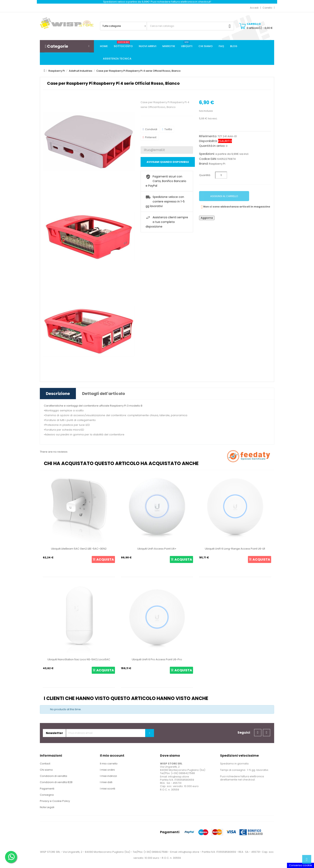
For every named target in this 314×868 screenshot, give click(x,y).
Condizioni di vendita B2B (56, 782)
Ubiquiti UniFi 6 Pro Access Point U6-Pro (157, 659)
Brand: (204, 164)
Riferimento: (208, 136)
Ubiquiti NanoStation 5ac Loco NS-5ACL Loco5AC (79, 659)
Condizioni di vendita (53, 776)
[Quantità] (221, 175)
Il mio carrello (109, 764)
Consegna (47, 795)
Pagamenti (47, 789)
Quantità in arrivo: (212, 146)
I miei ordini (107, 770)
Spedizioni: (207, 154)
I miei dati (106, 782)
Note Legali (47, 807)
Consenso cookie (300, 865)
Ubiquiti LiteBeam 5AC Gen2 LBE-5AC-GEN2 (79, 549)
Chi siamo (46, 770)
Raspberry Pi (217, 164)
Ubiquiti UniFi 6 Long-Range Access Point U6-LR (235, 549)
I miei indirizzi (108, 776)
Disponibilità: (208, 141)
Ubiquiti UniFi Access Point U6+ (157, 549)
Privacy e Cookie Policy (55, 801)
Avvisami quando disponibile (168, 162)
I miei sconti (108, 789)
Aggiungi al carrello (224, 196)
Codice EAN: (208, 159)
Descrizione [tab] (58, 394)
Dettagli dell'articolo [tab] (104, 394)
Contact (45, 764)
